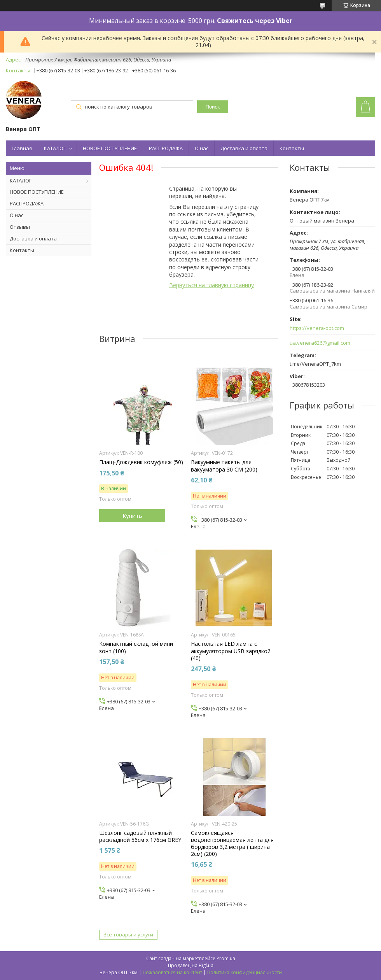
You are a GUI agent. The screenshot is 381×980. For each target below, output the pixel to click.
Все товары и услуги (128, 934)
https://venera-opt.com (317, 328)
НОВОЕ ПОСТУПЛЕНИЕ (110, 148)
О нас (202, 148)
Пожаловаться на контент (172, 972)
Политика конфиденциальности (245, 972)
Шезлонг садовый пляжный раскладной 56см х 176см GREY (140, 836)
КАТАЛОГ (55, 148)
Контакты (292, 148)
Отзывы (20, 227)
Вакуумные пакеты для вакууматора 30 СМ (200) (224, 466)
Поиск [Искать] (212, 107)
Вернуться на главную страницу (211, 285)
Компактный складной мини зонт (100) (136, 647)
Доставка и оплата (244, 148)
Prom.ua (226, 958)
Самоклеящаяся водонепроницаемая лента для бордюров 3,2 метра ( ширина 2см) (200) (232, 844)
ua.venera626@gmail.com (320, 343)
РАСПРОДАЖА (166, 148)
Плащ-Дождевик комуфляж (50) (141, 462)
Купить (132, 515)
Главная (22, 148)
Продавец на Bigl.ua (191, 965)
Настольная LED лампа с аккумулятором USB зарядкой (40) (231, 651)
